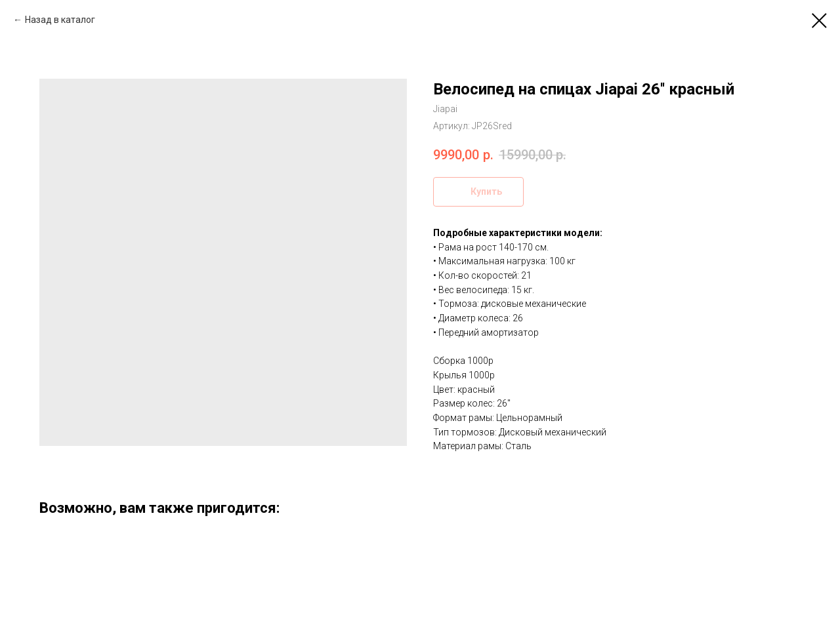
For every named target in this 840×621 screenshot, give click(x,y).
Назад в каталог (60, 20)
